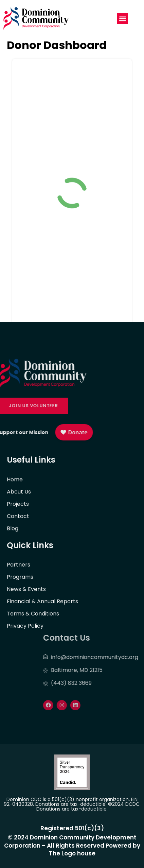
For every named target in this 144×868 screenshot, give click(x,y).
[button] (122, 19)
